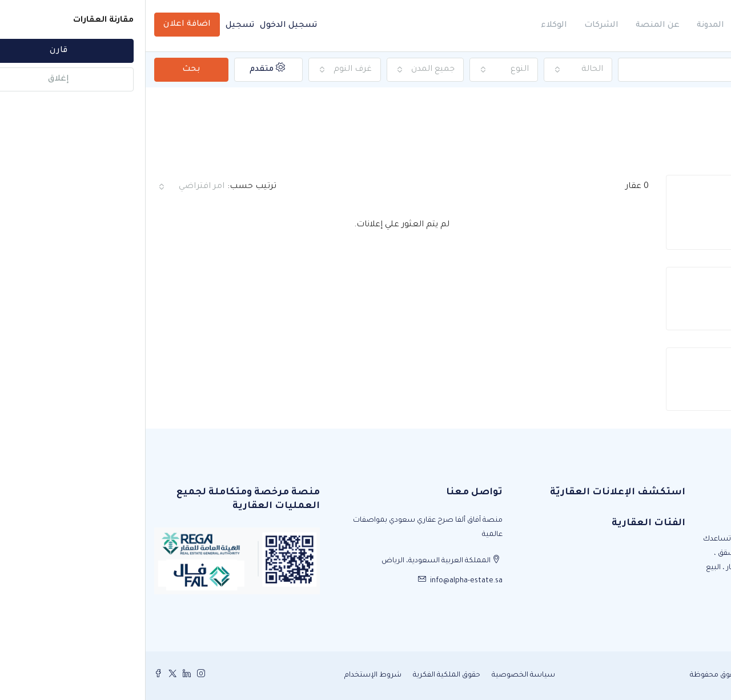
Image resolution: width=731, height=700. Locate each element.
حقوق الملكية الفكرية (301, 675)
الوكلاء (408, 26)
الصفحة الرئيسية (683, 113)
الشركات (456, 26)
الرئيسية (613, 26)
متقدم (122, 68)
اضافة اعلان (41, 25)
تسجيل (94, 26)
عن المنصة (512, 26)
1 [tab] (616, 227)
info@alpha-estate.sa (321, 581)
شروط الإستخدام (227, 675)
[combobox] (432, 70)
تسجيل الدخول (143, 26)
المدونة (565, 26)
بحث (46, 70)
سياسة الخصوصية (378, 675)
